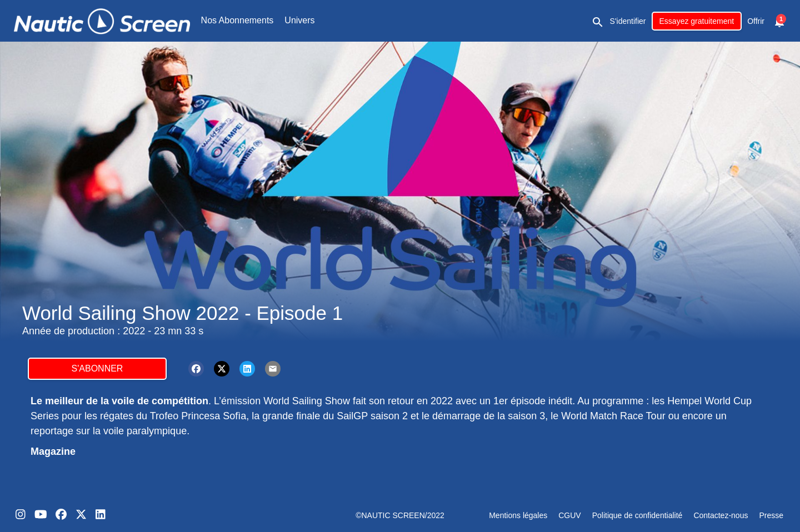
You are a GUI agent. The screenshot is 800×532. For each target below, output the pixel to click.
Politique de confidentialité (637, 515)
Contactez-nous (721, 515)
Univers (299, 20)
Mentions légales (518, 515)
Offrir (756, 21)
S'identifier (628, 21)
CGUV (569, 515)
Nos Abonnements (237, 20)
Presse (771, 515)
